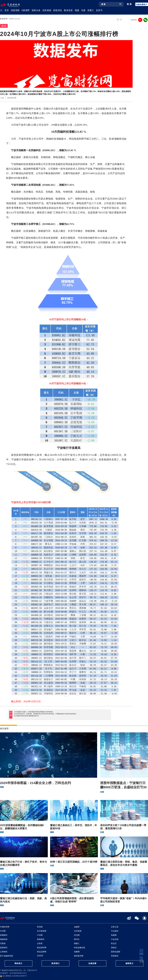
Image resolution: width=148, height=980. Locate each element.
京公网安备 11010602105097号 (13, 976)
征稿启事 (92, 963)
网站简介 (18, 963)
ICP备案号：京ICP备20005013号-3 (13, 973)
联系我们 (55, 963)
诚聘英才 (129, 963)
